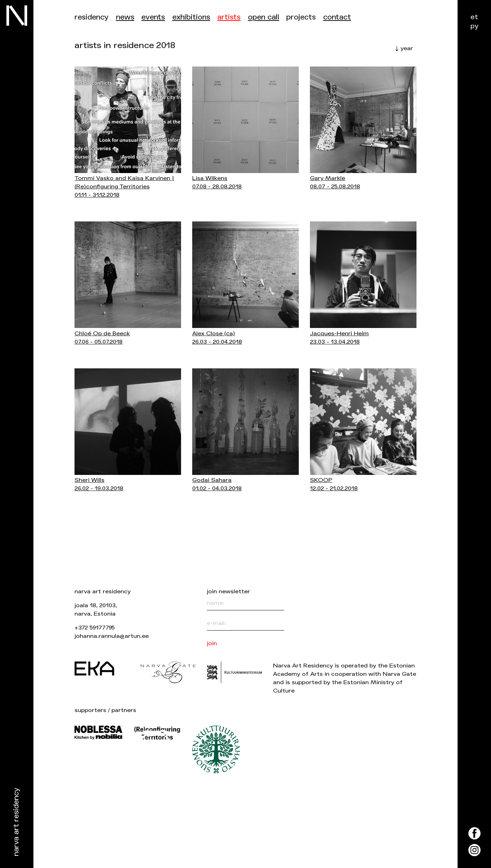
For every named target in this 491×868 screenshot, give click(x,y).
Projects (301, 17)
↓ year (404, 48)
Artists (229, 17)
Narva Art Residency (16, 822)
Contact (337, 17)
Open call (264, 17)
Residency (92, 17)
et (474, 17)
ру (474, 26)
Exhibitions (191, 17)
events (153, 17)
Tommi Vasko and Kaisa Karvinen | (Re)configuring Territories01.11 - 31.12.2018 (124, 186)
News (125, 17)
